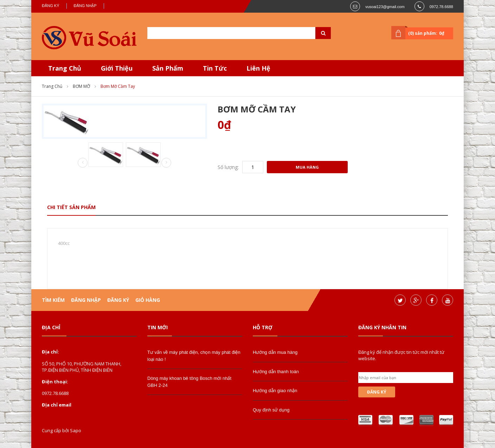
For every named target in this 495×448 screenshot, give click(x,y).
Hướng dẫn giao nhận (275, 391)
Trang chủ (52, 86)
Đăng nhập (85, 6)
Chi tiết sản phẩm (71, 207)
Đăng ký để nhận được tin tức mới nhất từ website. (401, 355)
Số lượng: (228, 167)
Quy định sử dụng (271, 410)
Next (166, 163)
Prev (83, 163)
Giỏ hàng (148, 300)
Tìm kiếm (53, 300)
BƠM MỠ (81, 86)
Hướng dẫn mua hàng (275, 352)
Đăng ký (51, 6)
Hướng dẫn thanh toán (276, 372)
